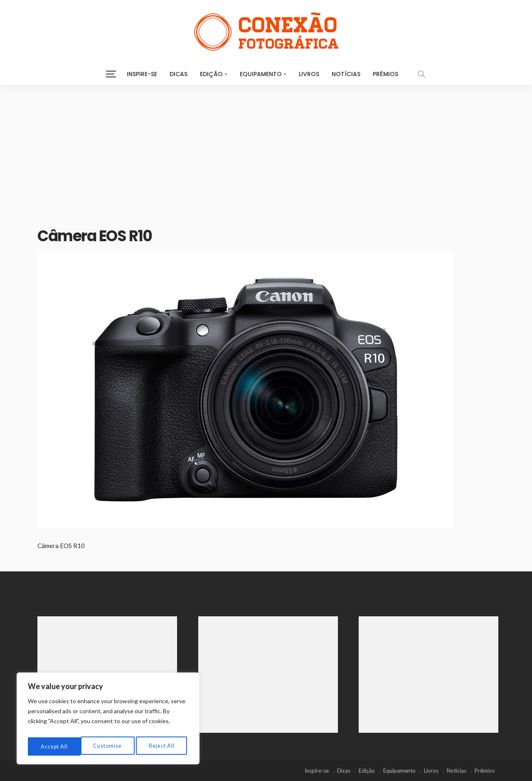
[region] (108, 721)
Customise (54, 746)
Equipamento (261, 74)
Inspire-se (142, 74)
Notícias (346, 74)
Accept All (162, 746)
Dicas (179, 74)
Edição (211, 74)
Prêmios (385, 74)
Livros (309, 74)
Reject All (108, 746)
